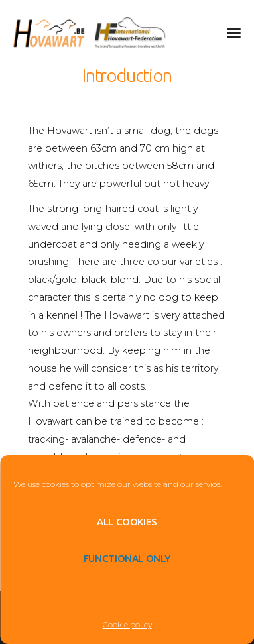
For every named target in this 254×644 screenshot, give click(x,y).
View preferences (127, 595)
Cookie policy (127, 624)
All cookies (127, 522)
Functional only (127, 558)
